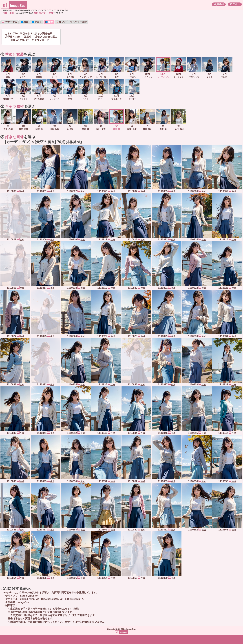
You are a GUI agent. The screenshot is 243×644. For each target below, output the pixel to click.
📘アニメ (37, 22)
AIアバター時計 (78, 22)
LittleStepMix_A (74, 599)
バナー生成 (9, 22)
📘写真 (24, 22)
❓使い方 (61, 22)
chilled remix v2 (29, 599)
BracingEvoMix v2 (52, 599)
